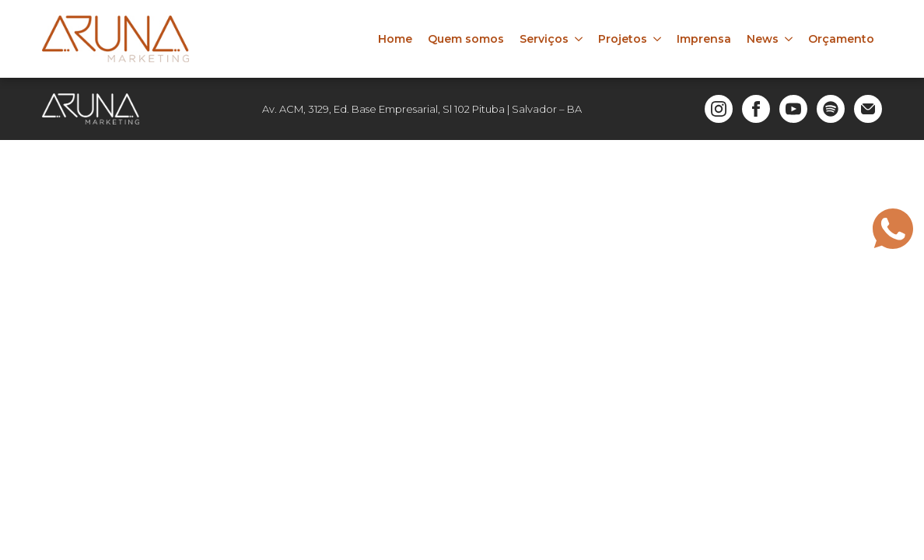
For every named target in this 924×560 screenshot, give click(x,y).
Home (395, 39)
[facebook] (756, 109)
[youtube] (793, 109)
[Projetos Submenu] (658, 39)
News (763, 39)
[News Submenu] (789, 39)
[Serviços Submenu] (579, 39)
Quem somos (466, 39)
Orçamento (841, 39)
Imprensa (704, 39)
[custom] (831, 109)
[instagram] (719, 109)
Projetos (623, 39)
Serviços (544, 39)
